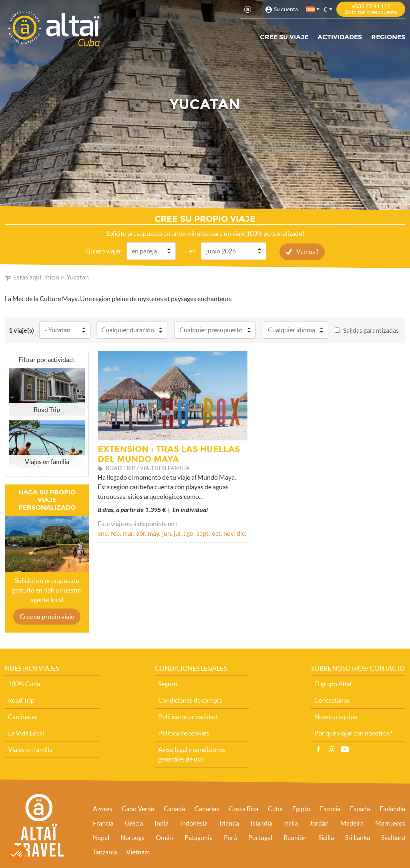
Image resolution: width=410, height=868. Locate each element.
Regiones (388, 37)
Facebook (318, 749)
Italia (291, 823)
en (192, 251)
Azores (102, 808)
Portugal (260, 837)
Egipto (301, 808)
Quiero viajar (103, 251)
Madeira (352, 823)
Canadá (174, 808)
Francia (103, 823)
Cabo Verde (138, 808)
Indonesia (194, 823)
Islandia (261, 823)
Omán (164, 837)
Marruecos (390, 823)
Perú (230, 837)
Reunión (295, 837)
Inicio (52, 277)
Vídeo (345, 749)
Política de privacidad (188, 716)
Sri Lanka (358, 837)
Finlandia (392, 808)
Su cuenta (286, 9)
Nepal (101, 837)
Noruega (133, 837)
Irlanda (229, 823)
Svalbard (393, 837)
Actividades (340, 37)
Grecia (134, 823)
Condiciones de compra (190, 700)
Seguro (168, 683)
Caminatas (23, 716)
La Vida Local (26, 733)
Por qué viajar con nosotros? (353, 733)
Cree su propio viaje (47, 616)
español (311, 9)
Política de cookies (184, 733)
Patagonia (199, 837)
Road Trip (21, 700)
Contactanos (332, 700)
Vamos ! (307, 251)
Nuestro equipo (336, 716)
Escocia (330, 808)
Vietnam (138, 852)
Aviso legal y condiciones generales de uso (192, 754)
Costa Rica (244, 808)
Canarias (207, 808)
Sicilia (326, 837)
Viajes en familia (30, 749)
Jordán (319, 823)
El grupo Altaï (333, 683)
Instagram (332, 749)
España (360, 808)
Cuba (275, 808)
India (162, 823)
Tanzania (105, 852)
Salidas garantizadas (371, 330)
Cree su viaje (284, 37)
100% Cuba (24, 683)
